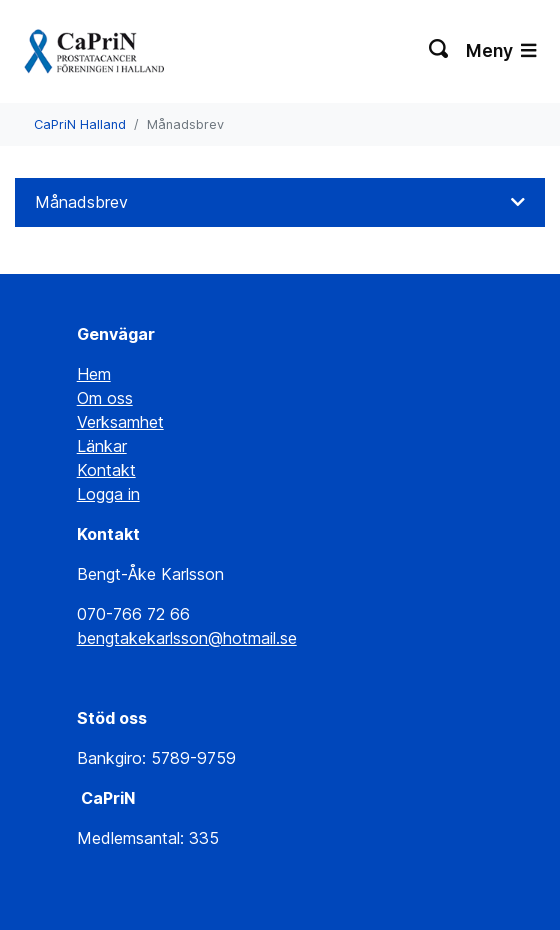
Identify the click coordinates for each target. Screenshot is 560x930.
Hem (94, 374)
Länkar (102, 446)
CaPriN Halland (80, 124)
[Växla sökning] (439, 51)
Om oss (105, 398)
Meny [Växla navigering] (501, 50)
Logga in (108, 494)
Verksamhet (120, 422)
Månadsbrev (81, 202)
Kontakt (106, 470)
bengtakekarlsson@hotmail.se (187, 638)
